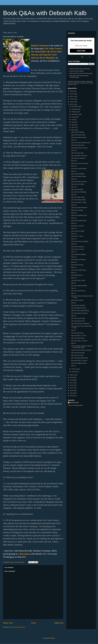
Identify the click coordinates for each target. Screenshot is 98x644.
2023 (72, 99)
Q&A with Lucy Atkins (77, 226)
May (73, 125)
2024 (72, 96)
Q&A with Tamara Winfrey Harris (81, 143)
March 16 (74, 244)
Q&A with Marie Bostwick (79, 308)
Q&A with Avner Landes (78, 280)
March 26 (74, 179)
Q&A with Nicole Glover (78, 321)
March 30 (74, 150)
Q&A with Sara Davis (77, 333)
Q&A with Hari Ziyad (77, 300)
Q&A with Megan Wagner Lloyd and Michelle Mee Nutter (82, 347)
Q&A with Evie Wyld (77, 189)
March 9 (74, 283)
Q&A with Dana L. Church (79, 336)
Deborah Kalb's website (76, 71)
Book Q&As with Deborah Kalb (45, 13)
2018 (72, 380)
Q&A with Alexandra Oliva (79, 221)
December (75, 107)
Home (34, 623)
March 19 (74, 228)
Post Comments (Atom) (18, 627)
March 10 (74, 278)
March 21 (74, 218)
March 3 (74, 343)
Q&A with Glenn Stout (78, 145)
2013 (72, 393)
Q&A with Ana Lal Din (77, 249)
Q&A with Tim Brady (77, 210)
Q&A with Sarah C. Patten (79, 202)
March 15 (74, 252)
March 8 (74, 288)
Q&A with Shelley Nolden (79, 200)
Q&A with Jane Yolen (77, 355)
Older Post (59, 623)
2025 (72, 94)
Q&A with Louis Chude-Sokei (80, 163)
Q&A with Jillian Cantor (78, 197)
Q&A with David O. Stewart (79, 361)
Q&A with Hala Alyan (77, 265)
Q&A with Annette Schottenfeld (80, 324)
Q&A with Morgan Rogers (79, 176)
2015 (72, 388)
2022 (72, 102)
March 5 (74, 316)
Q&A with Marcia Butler (78, 353)
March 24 (74, 195)
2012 (72, 396)
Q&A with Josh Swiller (78, 184)
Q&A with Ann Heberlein (78, 158)
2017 (72, 383)
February (74, 369)
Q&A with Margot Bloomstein (80, 358)
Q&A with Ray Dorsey (78, 247)
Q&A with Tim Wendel (78, 132)
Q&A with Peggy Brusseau (79, 363)
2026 (72, 91)
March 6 (74, 303)
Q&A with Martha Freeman (79, 182)
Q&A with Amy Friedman (78, 260)
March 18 (74, 234)
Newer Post (8, 623)
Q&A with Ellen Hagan (78, 231)
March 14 (74, 257)
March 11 (74, 273)
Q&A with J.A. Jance (77, 236)
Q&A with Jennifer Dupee (79, 270)
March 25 (74, 187)
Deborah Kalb (74, 403)
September (75, 114)
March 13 (74, 262)
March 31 (74, 140)
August (74, 117)
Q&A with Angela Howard (79, 137)
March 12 (74, 267)
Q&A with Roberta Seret (78, 135)
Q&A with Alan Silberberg (79, 192)
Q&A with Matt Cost (77, 275)
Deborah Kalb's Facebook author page (81, 73)
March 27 (74, 171)
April (73, 127)
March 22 (74, 213)
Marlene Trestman (39, 46)
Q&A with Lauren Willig (78, 318)
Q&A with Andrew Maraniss (79, 208)
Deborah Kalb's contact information (80, 69)
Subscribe (81, 51)
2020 (72, 375)
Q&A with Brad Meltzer (78, 174)
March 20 (74, 223)
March (74, 130)
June (73, 122)
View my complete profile (75, 405)
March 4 (74, 330)
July (73, 120)
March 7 (74, 293)
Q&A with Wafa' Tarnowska (79, 156)
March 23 (74, 205)
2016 (72, 385)
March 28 (74, 166)
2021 (72, 104)
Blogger (52, 638)
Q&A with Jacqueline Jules (79, 215)
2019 (72, 377)
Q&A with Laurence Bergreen (80, 241)
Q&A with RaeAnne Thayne (79, 148)
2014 (72, 391)
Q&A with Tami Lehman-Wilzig (80, 311)
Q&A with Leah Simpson (78, 291)
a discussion (24, 554)
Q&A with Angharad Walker (79, 286)
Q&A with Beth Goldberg (78, 254)
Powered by (81, 57)
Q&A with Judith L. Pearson (79, 341)
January (74, 372)
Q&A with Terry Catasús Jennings (81, 350)
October (74, 112)
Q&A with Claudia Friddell (79, 169)
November (75, 109)
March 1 (74, 366)
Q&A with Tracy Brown (78, 338)
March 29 (74, 161)
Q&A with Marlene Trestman (79, 313)
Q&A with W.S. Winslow (78, 305)
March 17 (74, 239)
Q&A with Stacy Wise (77, 153)
